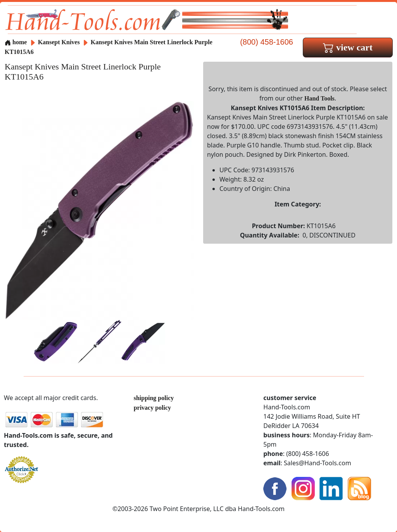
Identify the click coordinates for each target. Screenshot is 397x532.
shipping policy (154, 398)
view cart (348, 47)
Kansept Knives (60, 42)
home (16, 42)
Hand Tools (319, 98)
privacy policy (152, 408)
